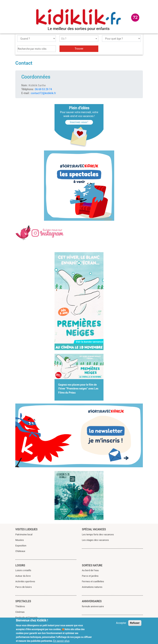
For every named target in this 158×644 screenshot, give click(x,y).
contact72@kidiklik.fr (43, 93)
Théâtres (20, 606)
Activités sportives (25, 581)
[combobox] (79, 39)
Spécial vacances (94, 529)
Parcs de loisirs (24, 587)
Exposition (21, 546)
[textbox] (79, 39)
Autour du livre (23, 576)
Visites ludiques (26, 529)
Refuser (135, 623)
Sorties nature (92, 565)
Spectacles (23, 601)
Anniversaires (92, 601)
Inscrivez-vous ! (79, 122)
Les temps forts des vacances (98, 534)
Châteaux (20, 551)
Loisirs (20, 565)
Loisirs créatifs (23, 570)
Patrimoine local (24, 534)
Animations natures (92, 587)
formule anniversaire (93, 606)
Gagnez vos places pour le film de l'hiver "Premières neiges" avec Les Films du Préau (78, 389)
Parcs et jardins (90, 576)
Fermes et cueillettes (93, 581)
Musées (20, 540)
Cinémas (20, 612)
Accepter (121, 623)
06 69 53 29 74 (43, 89)
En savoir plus (61, 641)
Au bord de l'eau (90, 570)
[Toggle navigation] (19, 18)
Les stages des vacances (95, 540)
